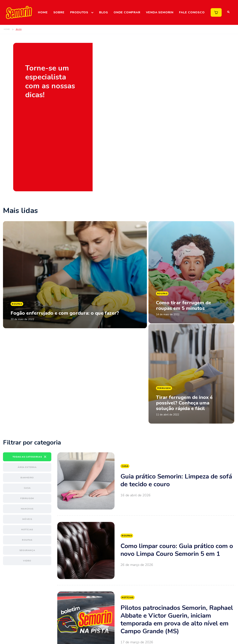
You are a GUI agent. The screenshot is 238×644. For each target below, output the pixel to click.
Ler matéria (75, 297)
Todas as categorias (27, 406)
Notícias (27, 479)
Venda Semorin (160, 12)
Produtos (79, 12)
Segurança (27, 500)
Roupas (27, 489)
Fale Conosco (192, 12)
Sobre (59, 12)
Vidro (27, 510)
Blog (104, 12)
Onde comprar (127, 12)
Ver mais (146, 430)
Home (43, 12)
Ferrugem (27, 448)
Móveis (27, 468)
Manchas (27, 458)
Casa (27, 437)
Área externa (27, 417)
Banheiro (27, 427)
